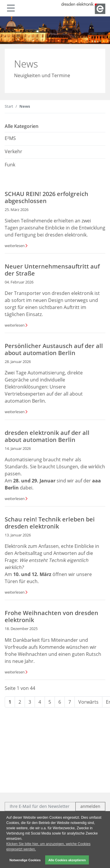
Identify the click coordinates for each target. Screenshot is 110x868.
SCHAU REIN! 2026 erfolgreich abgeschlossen (46, 197)
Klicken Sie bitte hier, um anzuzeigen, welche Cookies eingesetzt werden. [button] (49, 847)
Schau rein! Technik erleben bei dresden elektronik (50, 523)
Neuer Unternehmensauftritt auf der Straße (52, 270)
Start (9, 106)
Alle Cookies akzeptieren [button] (67, 860)
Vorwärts (88, 702)
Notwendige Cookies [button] (25, 860)
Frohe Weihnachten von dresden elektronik (51, 616)
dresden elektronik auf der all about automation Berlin (47, 436)
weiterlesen (15, 246)
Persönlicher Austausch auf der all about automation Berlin (54, 349)
